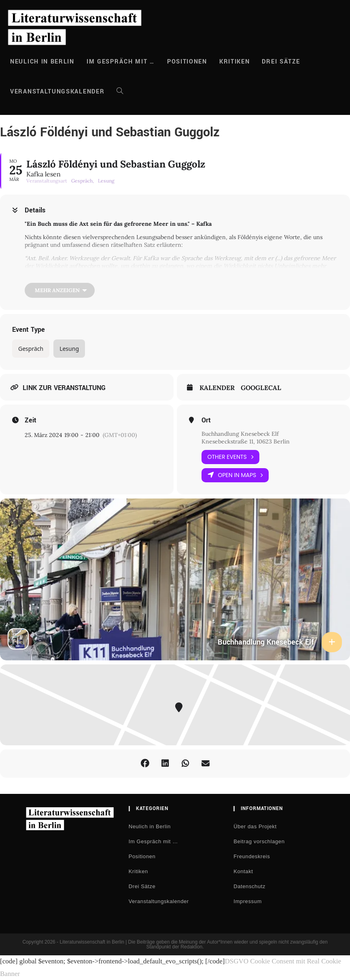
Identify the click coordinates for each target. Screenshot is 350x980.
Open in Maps (235, 475)
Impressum (248, 901)
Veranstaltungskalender (159, 901)
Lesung (69, 349)
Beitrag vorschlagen (259, 841)
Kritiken (138, 871)
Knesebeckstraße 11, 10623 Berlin (246, 441)
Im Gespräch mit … (153, 841)
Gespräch (31, 349)
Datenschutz (249, 886)
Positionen (142, 856)
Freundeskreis (252, 856)
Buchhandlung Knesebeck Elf (240, 434)
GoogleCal (261, 388)
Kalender (217, 388)
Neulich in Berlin (150, 826)
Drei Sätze (142, 886)
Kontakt (243, 871)
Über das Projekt (255, 826)
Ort (206, 420)
